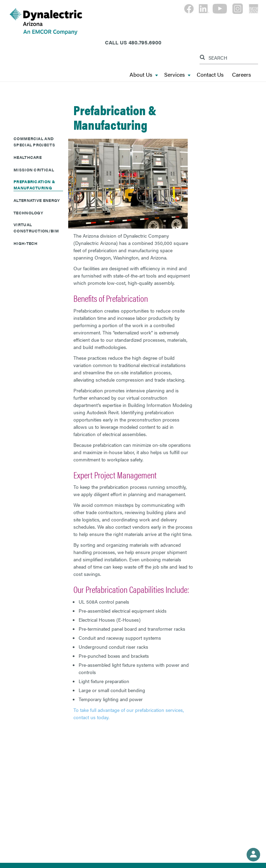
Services (177, 75)
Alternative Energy (37, 200)
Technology (28, 213)
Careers (242, 75)
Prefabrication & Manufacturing (34, 185)
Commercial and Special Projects (34, 142)
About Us (144, 75)
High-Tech (26, 243)
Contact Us (210, 75)
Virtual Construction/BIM (36, 228)
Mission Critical (34, 170)
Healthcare (28, 157)
